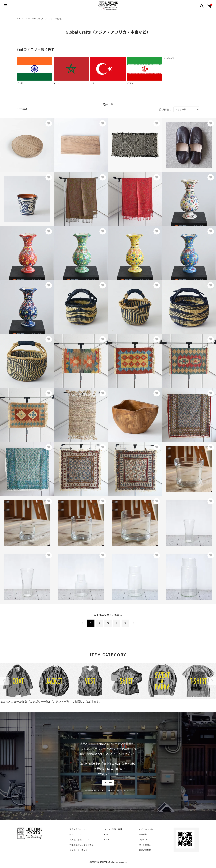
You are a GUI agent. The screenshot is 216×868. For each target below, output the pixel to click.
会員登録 (143, 834)
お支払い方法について (80, 840)
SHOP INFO (108, 783)
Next (212, 681)
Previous (4, 681)
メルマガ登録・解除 (113, 829)
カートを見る (145, 845)
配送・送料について (79, 829)
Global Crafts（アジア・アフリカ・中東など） (44, 19)
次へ (134, 623)
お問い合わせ (145, 850)
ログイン (143, 840)
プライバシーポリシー (80, 850)
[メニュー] (6, 6)
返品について (76, 834)
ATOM (107, 840)
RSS (106, 834)
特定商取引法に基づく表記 (81, 845)
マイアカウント (146, 829)
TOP (19, 19)
